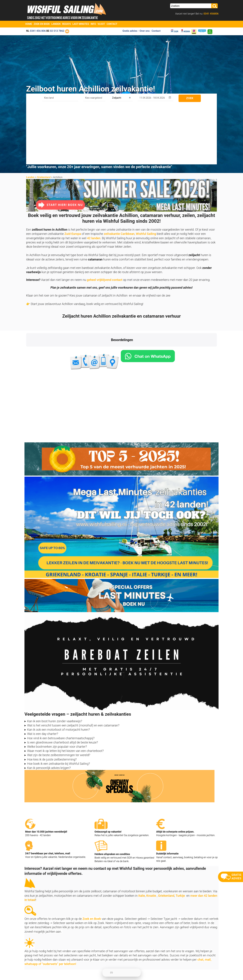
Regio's (66, 24)
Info (93, 24)
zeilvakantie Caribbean (119, 174)
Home (29, 24)
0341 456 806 (38, 31)
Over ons (78, 949)
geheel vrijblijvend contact (105, 220)
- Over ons (144, 31)
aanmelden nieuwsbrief (189, 944)
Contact (112, 24)
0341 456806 (211, 14)
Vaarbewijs (79, 961)
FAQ (123, 961)
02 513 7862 (57, 31)
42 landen (94, 178)
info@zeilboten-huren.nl (38, 949)
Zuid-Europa (73, 174)
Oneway (125, 953)
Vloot (101, 24)
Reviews (78, 957)
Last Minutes (81, 24)
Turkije (180, 836)
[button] (26, 290)
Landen (56, 24)
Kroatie (151, 836)
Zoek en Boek (42, 24)
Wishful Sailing (146, 174)
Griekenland (44, 118)
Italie (142, 836)
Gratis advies (130, 31)
